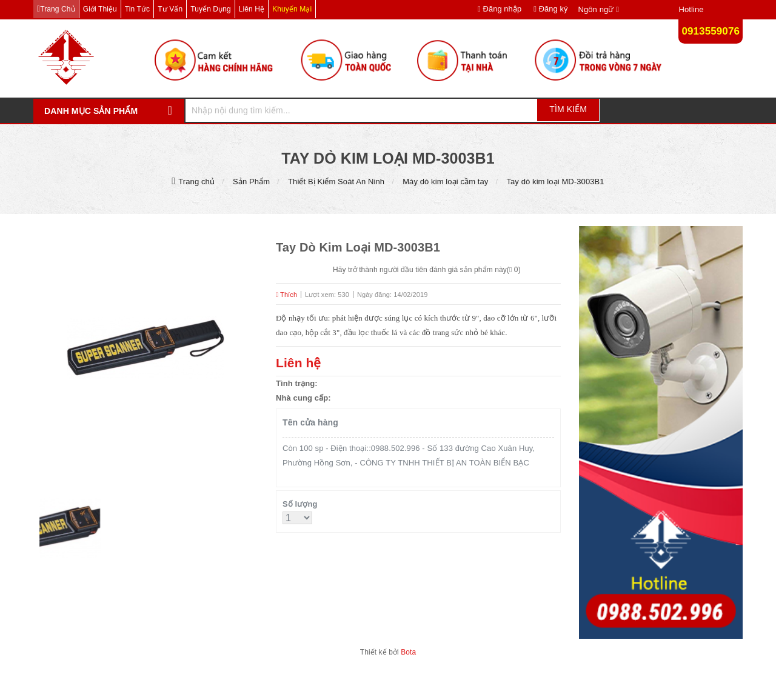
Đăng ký (551, 9)
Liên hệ (252, 9)
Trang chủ (57, 9)
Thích (286, 295)
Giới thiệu (100, 9)
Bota (408, 652)
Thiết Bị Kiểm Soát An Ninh (336, 182)
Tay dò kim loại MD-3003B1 (555, 182)
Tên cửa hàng (310, 422)
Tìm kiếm (568, 109)
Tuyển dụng (211, 9)
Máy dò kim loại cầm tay (445, 182)
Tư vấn (170, 9)
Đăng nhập (499, 9)
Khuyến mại (292, 9)
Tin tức (137, 9)
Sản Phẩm (251, 182)
